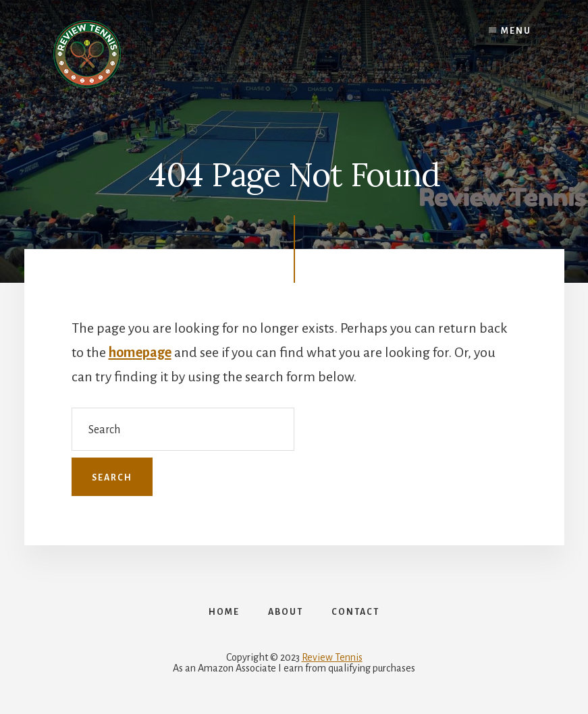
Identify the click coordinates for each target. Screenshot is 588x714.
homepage (140, 352)
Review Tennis (332, 657)
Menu (516, 31)
